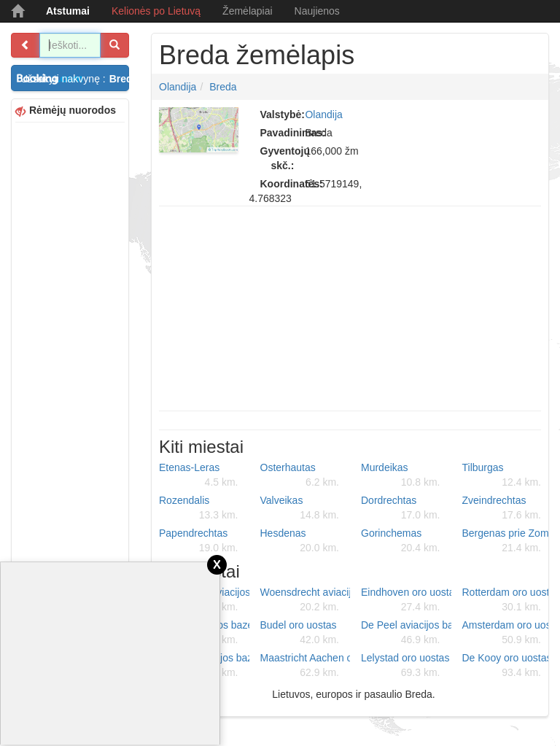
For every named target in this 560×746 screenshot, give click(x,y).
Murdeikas (401, 475)
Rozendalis (199, 508)
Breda (223, 87)
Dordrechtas (401, 508)
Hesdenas (300, 541)
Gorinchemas (401, 541)
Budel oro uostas (300, 633)
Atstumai (68, 11)
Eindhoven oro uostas (406, 600)
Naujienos (317, 11)
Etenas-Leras (199, 475)
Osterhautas (300, 475)
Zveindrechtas (502, 508)
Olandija (178, 87)
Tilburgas (502, 475)
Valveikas (300, 508)
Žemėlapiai (247, 11)
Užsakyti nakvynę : (75, 79)
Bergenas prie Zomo (507, 541)
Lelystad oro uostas (405, 666)
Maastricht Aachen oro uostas (306, 666)
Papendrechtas (199, 541)
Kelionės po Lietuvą (156, 11)
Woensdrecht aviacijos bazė (306, 600)
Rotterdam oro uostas (507, 600)
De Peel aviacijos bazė (406, 633)
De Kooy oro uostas (507, 666)
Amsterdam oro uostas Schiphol (507, 633)
